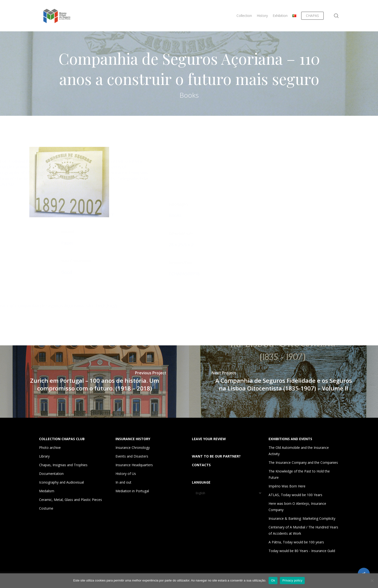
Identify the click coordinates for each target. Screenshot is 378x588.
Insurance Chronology (133, 448)
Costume (46, 508)
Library (44, 456)
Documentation (51, 474)
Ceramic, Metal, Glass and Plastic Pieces (71, 500)
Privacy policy (292, 580)
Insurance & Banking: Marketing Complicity (302, 518)
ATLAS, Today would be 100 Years (295, 495)
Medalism (47, 491)
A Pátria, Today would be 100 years (296, 542)
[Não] (372, 581)
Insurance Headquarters (134, 465)
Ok (273, 580)
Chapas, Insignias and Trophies (63, 465)
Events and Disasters (132, 456)
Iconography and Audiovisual (61, 482)
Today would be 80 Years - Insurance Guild (302, 551)
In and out (123, 482)
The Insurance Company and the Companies (303, 462)
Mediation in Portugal (132, 491)
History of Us (126, 474)
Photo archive (50, 448)
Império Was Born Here (287, 486)
